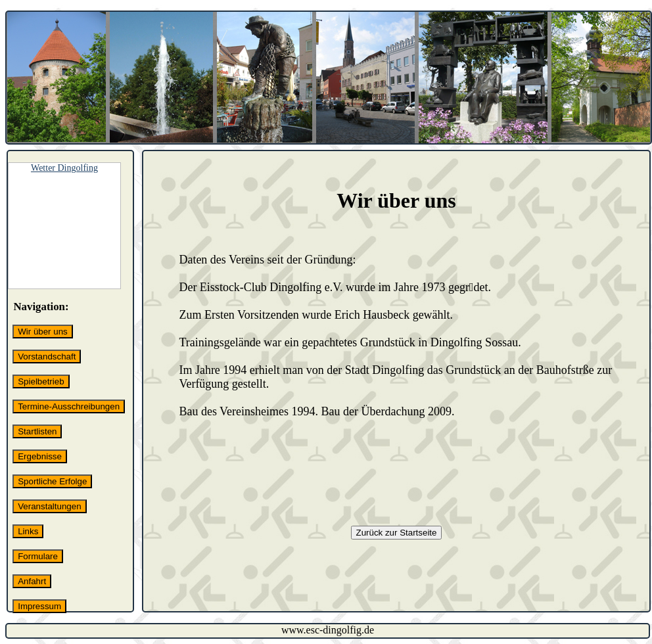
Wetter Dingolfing (64, 168)
